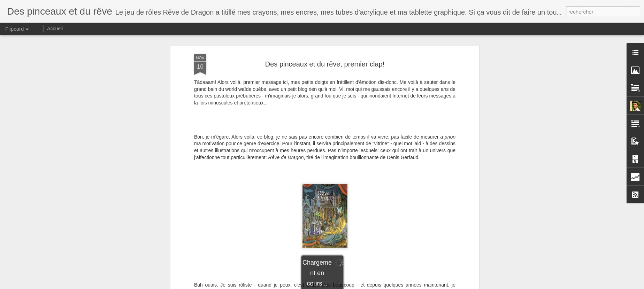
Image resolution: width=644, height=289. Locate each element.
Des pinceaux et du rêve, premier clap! (325, 64)
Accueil (55, 29)
